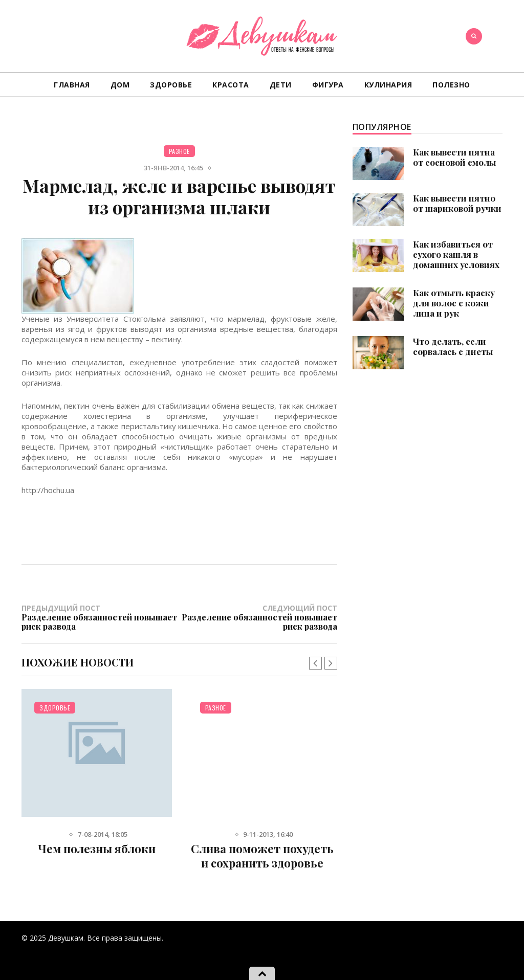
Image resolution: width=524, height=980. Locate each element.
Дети (281, 85)
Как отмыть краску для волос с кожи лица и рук (454, 303)
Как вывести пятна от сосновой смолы (454, 157)
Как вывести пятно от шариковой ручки (457, 203)
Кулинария (388, 85)
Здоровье (171, 85)
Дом (120, 85)
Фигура (328, 85)
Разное (179, 151)
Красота (231, 85)
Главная (72, 85)
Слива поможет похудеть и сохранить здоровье (262, 856)
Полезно (451, 85)
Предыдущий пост (100, 617)
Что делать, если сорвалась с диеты (453, 346)
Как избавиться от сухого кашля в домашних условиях (456, 254)
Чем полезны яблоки (97, 849)
